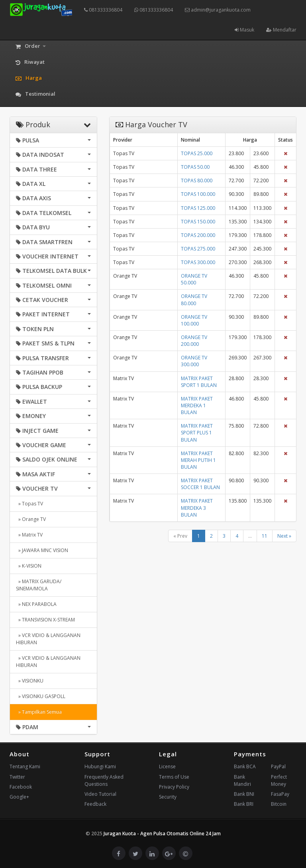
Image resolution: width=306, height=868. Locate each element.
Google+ (19, 797)
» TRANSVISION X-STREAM (45, 620)
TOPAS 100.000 (198, 194)
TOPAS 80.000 (197, 181)
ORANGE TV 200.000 (194, 341)
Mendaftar (281, 30)
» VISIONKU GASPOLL (41, 696)
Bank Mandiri (242, 780)
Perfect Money (279, 780)
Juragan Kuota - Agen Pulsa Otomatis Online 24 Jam (162, 833)
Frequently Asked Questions (104, 780)
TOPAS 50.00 (195, 167)
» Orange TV (31, 519)
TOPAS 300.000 (198, 262)
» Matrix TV (29, 535)
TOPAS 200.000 (198, 235)
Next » (284, 536)
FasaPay (280, 794)
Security (168, 797)
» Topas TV (29, 504)
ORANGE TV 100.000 (194, 320)
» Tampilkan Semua (39, 712)
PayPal (278, 766)
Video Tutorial (100, 794)
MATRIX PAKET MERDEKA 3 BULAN (197, 508)
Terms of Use (174, 777)
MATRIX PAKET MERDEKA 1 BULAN (197, 405)
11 (265, 536)
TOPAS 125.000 (198, 208)
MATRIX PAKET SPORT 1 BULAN (199, 382)
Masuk (244, 30)
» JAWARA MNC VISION (42, 550)
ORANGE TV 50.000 (194, 279)
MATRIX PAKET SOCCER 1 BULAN (200, 484)
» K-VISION (29, 566)
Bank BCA (245, 766)
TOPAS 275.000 (198, 249)
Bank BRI (244, 804)
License (167, 766)
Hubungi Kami (100, 766)
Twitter (17, 777)
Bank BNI (244, 794)
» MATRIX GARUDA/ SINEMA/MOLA (39, 585)
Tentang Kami (25, 766)
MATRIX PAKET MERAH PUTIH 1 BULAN (198, 460)
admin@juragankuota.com (218, 10)
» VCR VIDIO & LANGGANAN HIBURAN (48, 639)
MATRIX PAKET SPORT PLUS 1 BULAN (197, 433)
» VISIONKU (30, 681)
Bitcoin (279, 804)
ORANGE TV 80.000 (194, 300)
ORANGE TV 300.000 (194, 361)
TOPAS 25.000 (197, 153)
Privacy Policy (174, 787)
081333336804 (103, 10)
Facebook (21, 787)
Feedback (95, 804)
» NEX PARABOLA (36, 604)
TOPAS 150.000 (198, 222)
